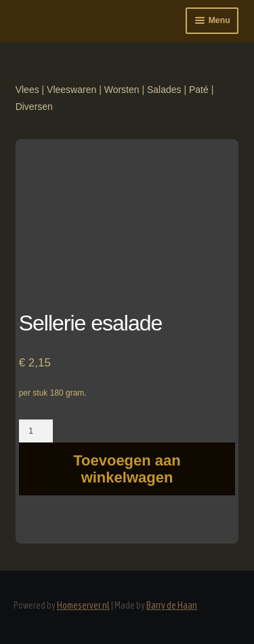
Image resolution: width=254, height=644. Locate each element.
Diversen (34, 107)
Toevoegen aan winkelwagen (127, 469)
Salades (164, 90)
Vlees (27, 90)
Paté (199, 90)
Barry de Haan (172, 605)
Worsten (122, 90)
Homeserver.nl (83, 605)
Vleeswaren (71, 90)
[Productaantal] (36, 431)
